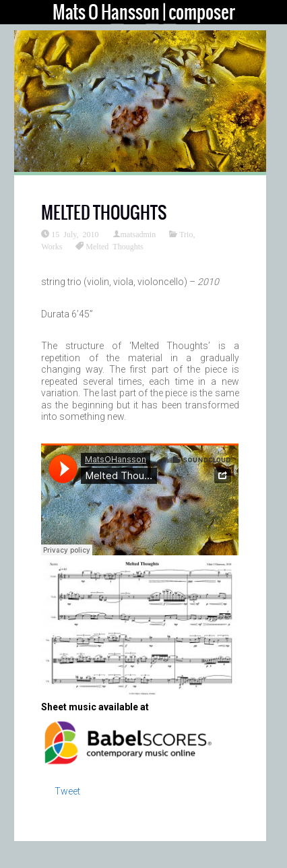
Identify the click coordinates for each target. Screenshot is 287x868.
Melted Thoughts (114, 246)
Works (52, 246)
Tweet (67, 791)
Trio (186, 234)
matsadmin (138, 234)
